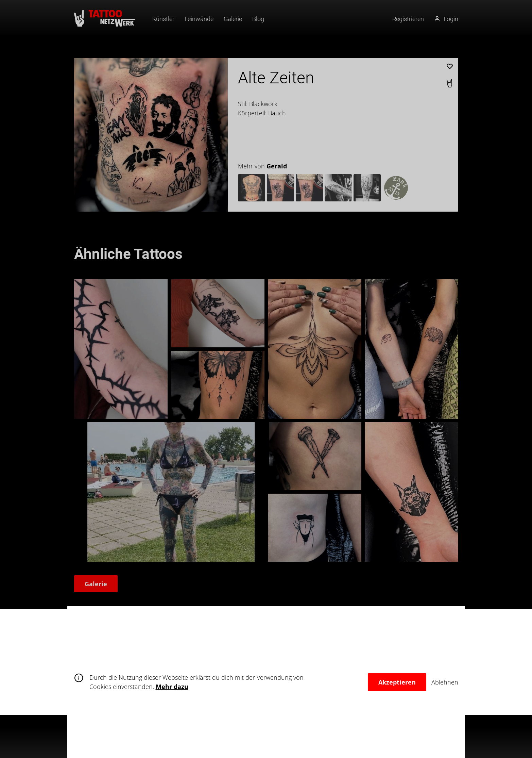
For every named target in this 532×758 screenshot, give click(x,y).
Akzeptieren (397, 682)
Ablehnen (445, 682)
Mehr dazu (172, 687)
